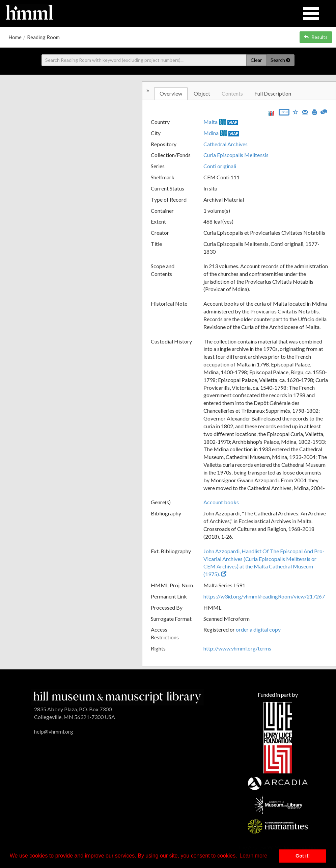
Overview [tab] (171, 93)
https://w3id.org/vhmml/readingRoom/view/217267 (264, 596)
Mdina (211, 133)
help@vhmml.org (54, 731)
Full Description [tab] (273, 93)
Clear (256, 60)
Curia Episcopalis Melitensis (236, 155)
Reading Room (43, 37)
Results (316, 37)
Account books (221, 502)
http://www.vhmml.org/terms (237, 648)
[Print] (314, 111)
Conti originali (220, 166)
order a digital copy (258, 629)
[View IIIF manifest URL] (271, 113)
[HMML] (117, 697)
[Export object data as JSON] (284, 114)
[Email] (305, 111)
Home (15, 37)
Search (280, 60)
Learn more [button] (253, 856)
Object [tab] (202, 93)
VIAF (233, 122)
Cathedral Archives (226, 144)
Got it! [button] (303, 856)
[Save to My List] (296, 112)
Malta (211, 122)
